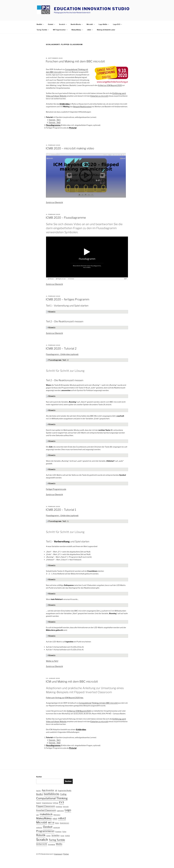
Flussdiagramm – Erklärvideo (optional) (62, 354)
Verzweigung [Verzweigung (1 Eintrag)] (51, 844)
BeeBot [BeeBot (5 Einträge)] (40, 794)
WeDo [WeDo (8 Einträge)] (59, 844)
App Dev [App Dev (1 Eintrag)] (39, 791)
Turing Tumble (43, 30)
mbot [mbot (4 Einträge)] (55, 819)
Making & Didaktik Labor (106, 30)
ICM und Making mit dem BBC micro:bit (72, 682)
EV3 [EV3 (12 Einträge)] (61, 802)
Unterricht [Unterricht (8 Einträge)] (42, 844)
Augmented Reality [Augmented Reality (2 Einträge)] (65, 790)
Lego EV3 (118, 24)
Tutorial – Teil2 (55, 123)
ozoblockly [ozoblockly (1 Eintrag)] (39, 827)
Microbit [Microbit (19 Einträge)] (42, 822)
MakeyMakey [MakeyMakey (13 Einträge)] (44, 818)
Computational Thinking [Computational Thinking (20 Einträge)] (52, 798)
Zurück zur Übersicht (54, 202)
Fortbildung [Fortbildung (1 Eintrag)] (59, 807)
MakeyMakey (77, 30)
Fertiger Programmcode (56, 489)
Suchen (39, 777)
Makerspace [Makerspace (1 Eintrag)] (57, 815)
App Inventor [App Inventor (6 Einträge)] (48, 790)
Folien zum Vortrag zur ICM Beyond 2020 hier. (65, 698)
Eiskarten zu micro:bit (99, 96)
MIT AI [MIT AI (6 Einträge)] (51, 823)
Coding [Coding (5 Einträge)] (63, 794)
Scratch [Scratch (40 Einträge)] (42, 840)
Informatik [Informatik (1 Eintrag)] (66, 807)
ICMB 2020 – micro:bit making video (70, 148)
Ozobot (52, 24)
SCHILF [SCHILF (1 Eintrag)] (48, 836)
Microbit (91, 24)
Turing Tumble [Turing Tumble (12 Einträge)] (57, 840)
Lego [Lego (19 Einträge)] (68, 810)
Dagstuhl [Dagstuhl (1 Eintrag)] (39, 803)
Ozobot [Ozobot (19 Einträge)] (48, 827)
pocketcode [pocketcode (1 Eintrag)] (57, 827)
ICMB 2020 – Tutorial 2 (61, 348)
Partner (66, 854)
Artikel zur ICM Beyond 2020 (110, 85)
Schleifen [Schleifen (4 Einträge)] (56, 835)
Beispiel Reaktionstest (82, 107)
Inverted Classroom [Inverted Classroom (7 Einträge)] (46, 810)
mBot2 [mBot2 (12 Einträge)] (62, 818)
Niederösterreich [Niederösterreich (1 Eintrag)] (64, 823)
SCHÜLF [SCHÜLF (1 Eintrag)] (68, 836)
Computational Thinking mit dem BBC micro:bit (98, 703)
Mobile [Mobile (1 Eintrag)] (57, 823)
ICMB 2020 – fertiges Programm (67, 299)
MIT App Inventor (60, 30)
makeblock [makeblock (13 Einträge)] (46, 814)
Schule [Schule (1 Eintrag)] (62, 836)
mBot (90, 30)
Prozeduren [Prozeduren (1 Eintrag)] (58, 832)
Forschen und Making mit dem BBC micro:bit (75, 61)
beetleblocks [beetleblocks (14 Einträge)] (52, 794)
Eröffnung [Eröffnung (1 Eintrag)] (55, 803)
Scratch (63, 24)
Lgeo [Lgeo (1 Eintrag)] (38, 815)
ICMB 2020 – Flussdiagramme (66, 218)
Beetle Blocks (77, 24)
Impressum (58, 854)
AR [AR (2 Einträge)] (56, 790)
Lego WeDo (104, 24)
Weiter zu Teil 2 (52, 661)
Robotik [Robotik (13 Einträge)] (41, 835)
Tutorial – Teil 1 (55, 120)
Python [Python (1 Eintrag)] (64, 832)
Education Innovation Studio (92, 9)
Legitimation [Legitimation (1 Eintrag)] (60, 811)
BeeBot (40, 24)
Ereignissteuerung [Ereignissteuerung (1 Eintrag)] (47, 803)
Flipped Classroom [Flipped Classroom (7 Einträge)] (46, 806)
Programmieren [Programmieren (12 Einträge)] (45, 831)
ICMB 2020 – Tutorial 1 (61, 510)
